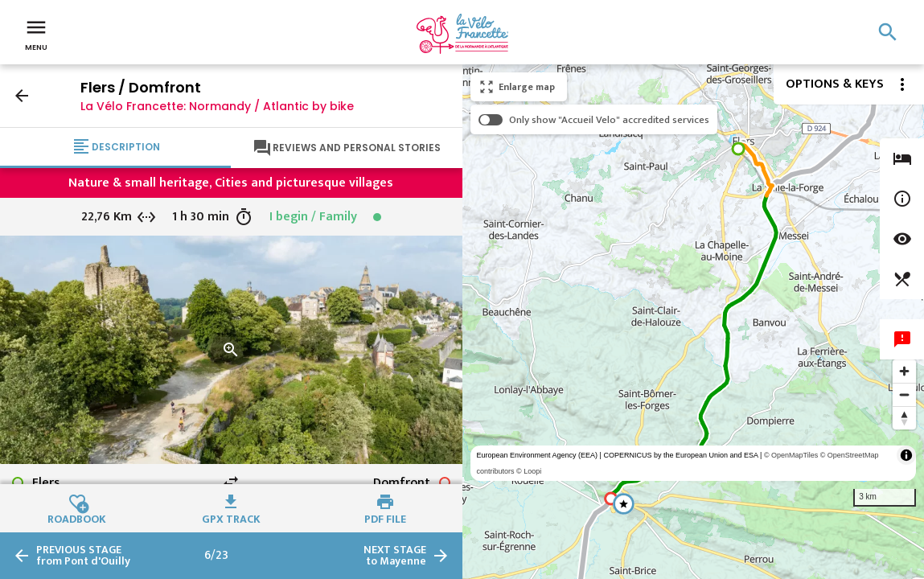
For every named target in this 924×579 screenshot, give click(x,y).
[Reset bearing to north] (904, 418)
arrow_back (22, 96)
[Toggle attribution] (906, 455)
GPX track (231, 517)
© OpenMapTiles (791, 455)
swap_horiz (231, 482)
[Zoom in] (904, 371)
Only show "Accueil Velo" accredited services (609, 120)
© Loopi (529, 471)
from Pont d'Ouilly (83, 556)
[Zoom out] (904, 394)
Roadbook (77, 517)
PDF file (385, 517)
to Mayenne (395, 556)
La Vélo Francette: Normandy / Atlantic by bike (217, 106)
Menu (36, 34)
